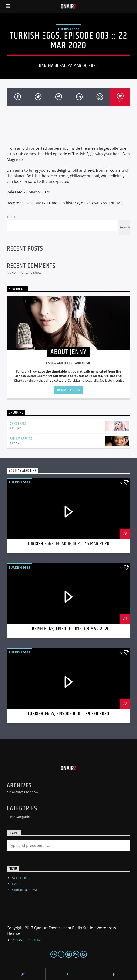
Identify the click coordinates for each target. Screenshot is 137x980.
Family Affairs (21, 439)
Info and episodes (68, 390)
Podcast (18, 940)
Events (17, 884)
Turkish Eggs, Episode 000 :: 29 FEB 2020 (68, 714)
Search (11, 217)
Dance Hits (18, 424)
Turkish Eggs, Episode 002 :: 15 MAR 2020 (69, 544)
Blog (37, 940)
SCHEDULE (20, 878)
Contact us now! (25, 890)
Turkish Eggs (68, 29)
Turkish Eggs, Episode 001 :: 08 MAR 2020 (69, 629)
